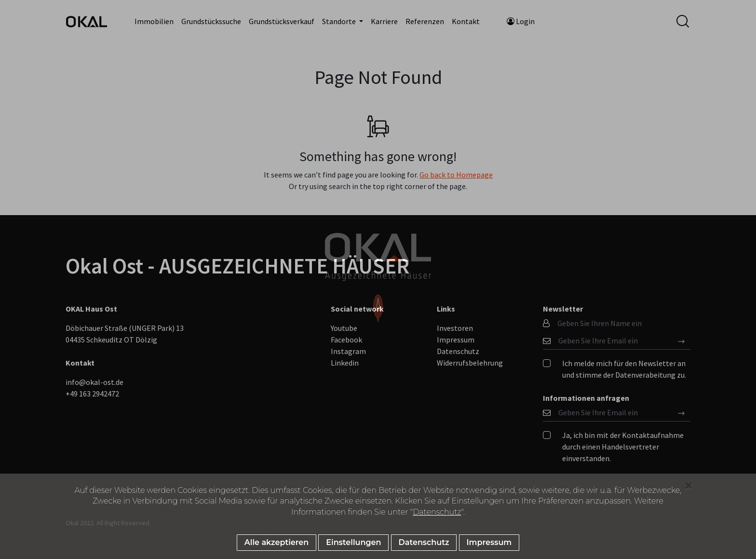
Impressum (489, 542)
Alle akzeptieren (277, 542)
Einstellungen (353, 542)
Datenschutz (437, 512)
